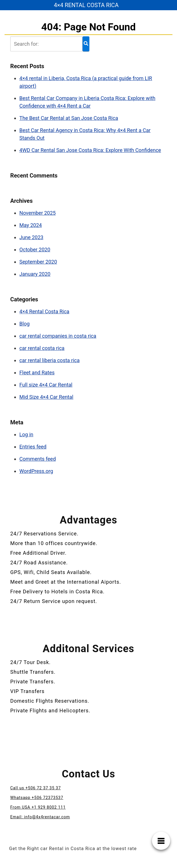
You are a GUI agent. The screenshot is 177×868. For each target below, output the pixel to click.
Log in (26, 434)
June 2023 (31, 237)
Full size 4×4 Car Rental (46, 385)
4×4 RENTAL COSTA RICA (86, 5)
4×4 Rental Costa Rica (44, 311)
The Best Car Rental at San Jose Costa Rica (69, 118)
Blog (24, 324)
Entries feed (33, 447)
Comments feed (38, 459)
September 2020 (38, 262)
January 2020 (35, 274)
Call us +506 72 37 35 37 (36, 788)
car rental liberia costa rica (50, 360)
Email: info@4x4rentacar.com (40, 817)
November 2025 (38, 213)
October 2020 (35, 250)
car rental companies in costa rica (58, 336)
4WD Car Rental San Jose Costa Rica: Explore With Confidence (90, 150)
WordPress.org (36, 471)
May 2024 (31, 225)
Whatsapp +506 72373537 (37, 798)
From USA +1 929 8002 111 (38, 807)
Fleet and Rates (37, 373)
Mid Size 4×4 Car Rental (46, 397)
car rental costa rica (42, 348)
